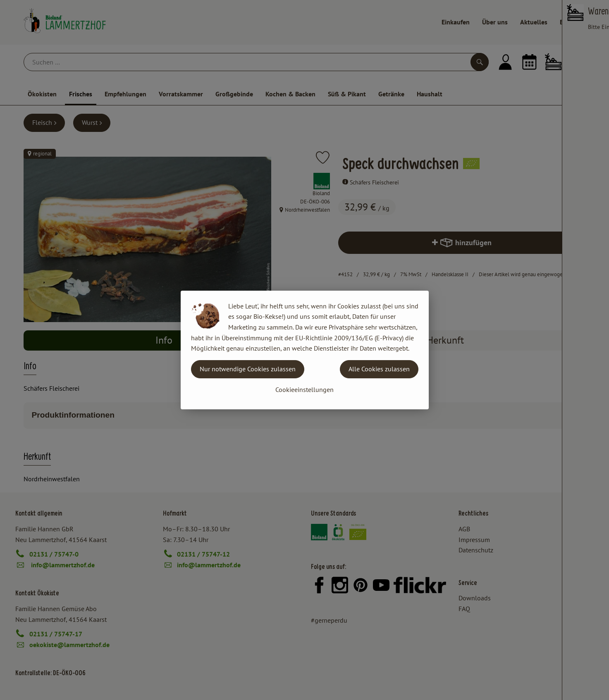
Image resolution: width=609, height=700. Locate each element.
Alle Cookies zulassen (379, 369)
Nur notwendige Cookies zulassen (248, 369)
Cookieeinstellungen (304, 389)
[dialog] (304, 350)
